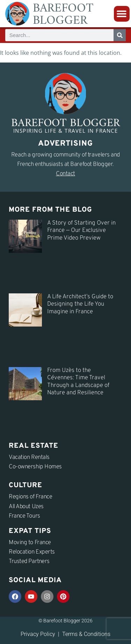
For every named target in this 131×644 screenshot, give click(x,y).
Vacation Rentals (29, 458)
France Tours (24, 516)
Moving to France (30, 543)
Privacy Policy (38, 634)
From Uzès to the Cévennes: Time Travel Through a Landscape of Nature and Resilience (78, 382)
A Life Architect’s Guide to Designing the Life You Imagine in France (80, 304)
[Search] (120, 35)
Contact (65, 174)
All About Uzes (26, 507)
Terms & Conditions (86, 634)
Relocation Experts (32, 552)
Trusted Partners (29, 562)
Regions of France (30, 497)
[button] (122, 14)
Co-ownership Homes (35, 467)
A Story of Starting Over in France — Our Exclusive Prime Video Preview (81, 231)
